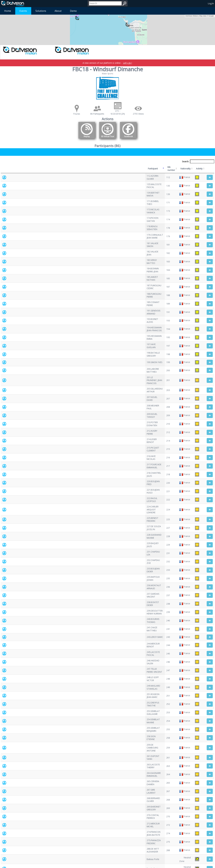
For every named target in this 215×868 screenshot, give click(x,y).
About (58, 11)
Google (211, 16)
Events (23, 11)
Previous (193, 841)
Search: (198, 161)
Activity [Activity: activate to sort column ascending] (175, 167)
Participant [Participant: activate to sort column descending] (23, 167)
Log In (211, 3)
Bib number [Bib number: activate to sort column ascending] (100, 167)
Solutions (41, 11)
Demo (73, 11)
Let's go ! (127, 63)
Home (8, 11)
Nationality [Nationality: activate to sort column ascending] (134, 167)
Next (210, 841)
